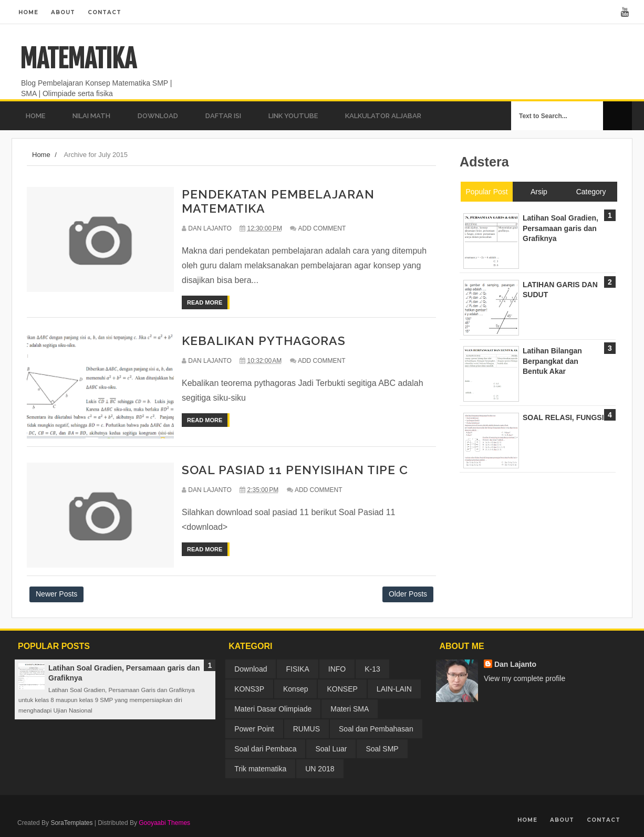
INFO (337, 669)
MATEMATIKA (78, 59)
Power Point (254, 729)
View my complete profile (524, 678)
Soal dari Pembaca (265, 749)
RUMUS (307, 729)
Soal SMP (382, 749)
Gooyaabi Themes (164, 823)
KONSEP (342, 689)
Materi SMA (350, 709)
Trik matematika (260, 769)
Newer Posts (56, 594)
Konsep (295, 689)
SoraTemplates (71, 823)
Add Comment (322, 228)
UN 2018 (320, 769)
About (63, 12)
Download (251, 669)
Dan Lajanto (515, 664)
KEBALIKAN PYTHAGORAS (264, 341)
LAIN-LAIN (394, 689)
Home (28, 12)
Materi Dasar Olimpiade (273, 709)
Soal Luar (331, 749)
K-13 (372, 669)
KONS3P (249, 689)
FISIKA (297, 669)
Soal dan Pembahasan (376, 729)
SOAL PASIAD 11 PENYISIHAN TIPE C (295, 470)
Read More (205, 302)
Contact (105, 12)
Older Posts (408, 594)
